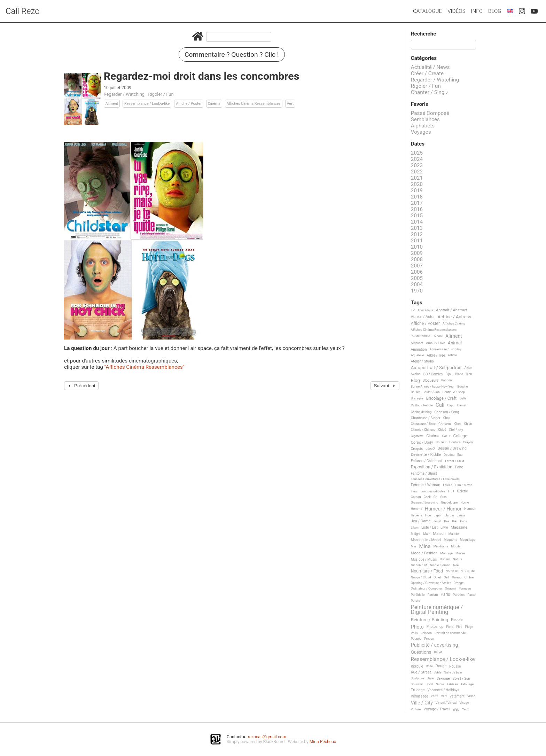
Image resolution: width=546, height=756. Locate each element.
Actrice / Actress (454, 317)
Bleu (469, 374)
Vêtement (457, 696)
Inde (428, 515)
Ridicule (417, 666)
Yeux (465, 709)
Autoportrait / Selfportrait (436, 368)
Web (456, 710)
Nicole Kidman (440, 565)
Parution (459, 595)
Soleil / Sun (461, 679)
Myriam (445, 559)
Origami (450, 589)
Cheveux (445, 424)
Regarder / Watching (124, 94)
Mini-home (441, 546)
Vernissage (419, 696)
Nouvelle (452, 571)
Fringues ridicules (433, 491)
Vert (290, 104)
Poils (414, 633)
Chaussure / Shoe (423, 424)
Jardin (450, 515)
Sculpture (418, 678)
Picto (450, 627)
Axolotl (416, 374)
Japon (438, 515)
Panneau (465, 589)
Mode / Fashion (424, 553)
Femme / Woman (426, 485)
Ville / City (422, 703)
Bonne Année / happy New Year (433, 387)
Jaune (461, 515)
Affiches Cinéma (454, 324)
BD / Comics (433, 374)
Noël (456, 565)
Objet (437, 577)
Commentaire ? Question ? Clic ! (232, 54)
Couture (455, 442)
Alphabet (417, 343)
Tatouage (467, 684)
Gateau (416, 497)
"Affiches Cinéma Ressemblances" (144, 367)
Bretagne (417, 398)
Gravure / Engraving (425, 502)
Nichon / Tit (419, 565)
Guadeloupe (449, 502)
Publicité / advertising (435, 645)
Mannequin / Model (426, 540)
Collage (460, 436)
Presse (429, 639)
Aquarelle (418, 355)
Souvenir (417, 684)
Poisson (426, 633)
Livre (444, 527)
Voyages (421, 132)
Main (427, 534)
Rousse (455, 666)
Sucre (440, 684)
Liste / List (430, 527)
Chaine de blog (421, 412)
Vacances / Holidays (443, 690)
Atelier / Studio (422, 361)
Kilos (463, 521)
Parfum (433, 595)
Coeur (446, 436)
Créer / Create (427, 73)
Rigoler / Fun (161, 94)
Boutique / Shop (454, 392)
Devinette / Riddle (426, 455)
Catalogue (427, 11)
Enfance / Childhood (427, 461)
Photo (417, 627)
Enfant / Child (454, 461)
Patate (415, 601)
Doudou (449, 455)
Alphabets (423, 126)
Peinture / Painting (430, 620)
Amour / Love (436, 343)
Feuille (447, 485)
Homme (416, 509)
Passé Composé (430, 113)
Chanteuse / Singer (426, 418)
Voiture (416, 709)
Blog (495, 11)
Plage (469, 627)
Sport (430, 684)
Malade (454, 534)
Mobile (456, 546)
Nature (458, 559)
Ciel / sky (456, 430)
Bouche (463, 387)
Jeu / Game (421, 521)
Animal (455, 343)
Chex (458, 424)
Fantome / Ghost (424, 473)
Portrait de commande (450, 633)
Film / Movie (463, 485)
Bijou (449, 374)
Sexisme (443, 679)
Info (477, 11)
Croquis (417, 449)
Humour (470, 509)
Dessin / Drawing (452, 449)
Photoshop (435, 627)
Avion (468, 368)
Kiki (455, 521)
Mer (414, 546)
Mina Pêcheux (323, 742)
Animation (419, 349)
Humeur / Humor (443, 509)
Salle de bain (453, 672)
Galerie (462, 491)
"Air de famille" (421, 336)
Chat (447, 418)
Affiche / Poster (189, 104)
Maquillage (468, 540)
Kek (447, 521)
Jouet (438, 521)
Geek (427, 497)
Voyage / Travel (436, 709)
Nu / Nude (467, 571)
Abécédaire (425, 310)
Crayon (468, 442)
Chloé (442, 430)
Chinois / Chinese (423, 430)
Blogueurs (431, 380)
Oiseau (457, 577)
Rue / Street (421, 672)
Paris (445, 595)
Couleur (441, 442)
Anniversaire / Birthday (445, 349)
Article (452, 355)
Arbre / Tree (436, 355)
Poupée (416, 639)
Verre (434, 696)
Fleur (414, 491)
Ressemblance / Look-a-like (147, 104)
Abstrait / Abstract (452, 310)
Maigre (416, 534)
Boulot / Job (431, 392)
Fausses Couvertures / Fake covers (435, 479)
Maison (439, 534)
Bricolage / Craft (441, 399)
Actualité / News (430, 67)
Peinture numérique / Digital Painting (437, 610)
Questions (421, 652)
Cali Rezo (23, 11)
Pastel (472, 595)
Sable (438, 672)
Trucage (418, 690)
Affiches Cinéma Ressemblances (254, 104)
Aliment (112, 104)
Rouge (441, 666)
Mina (425, 547)
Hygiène (416, 515)
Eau (460, 455)
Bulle (463, 398)
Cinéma (214, 104)
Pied (459, 627)
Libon (415, 528)
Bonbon (447, 380)
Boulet (415, 392)
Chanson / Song (447, 412)
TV (413, 310)
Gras (443, 497)
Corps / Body (422, 443)
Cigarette (417, 436)
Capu (451, 405)
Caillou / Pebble (422, 405)
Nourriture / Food (427, 571)
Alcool (438, 336)
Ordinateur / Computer (427, 589)
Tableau (452, 684)
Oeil (446, 577)
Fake (459, 467)
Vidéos (456, 11)
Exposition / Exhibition (432, 467)
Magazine (459, 528)
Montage (446, 553)
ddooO (430, 449)
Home (465, 502)
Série (430, 678)
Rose (429, 666)
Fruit (451, 491)
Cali (440, 405)
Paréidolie (418, 595)
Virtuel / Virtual (446, 703)
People (457, 620)
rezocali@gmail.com (267, 737)
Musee (460, 553)
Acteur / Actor (423, 317)
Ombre (469, 577)
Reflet (438, 652)
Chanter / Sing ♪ (430, 92)
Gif (435, 497)
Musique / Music (424, 559)
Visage (464, 703)
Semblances (425, 119)
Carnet (462, 405)
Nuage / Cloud (421, 577)
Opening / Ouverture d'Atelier (431, 583)
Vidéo (471, 696)
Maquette (450, 540)
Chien (468, 424)
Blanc (459, 374)
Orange (458, 583)
